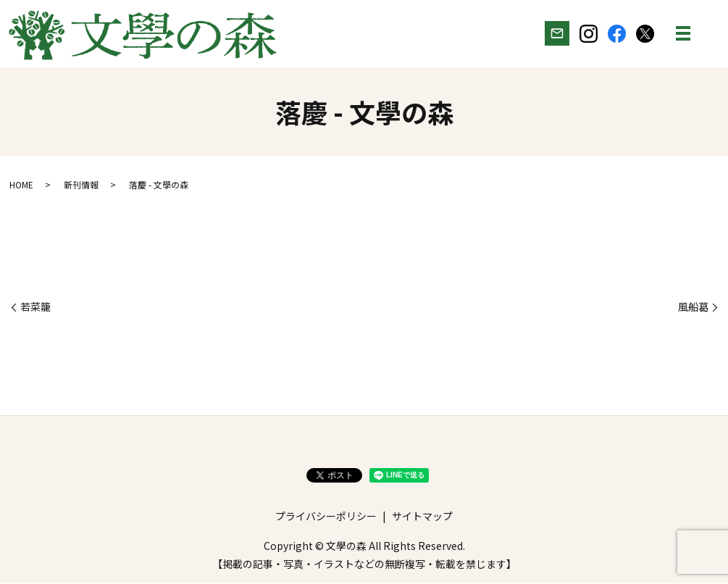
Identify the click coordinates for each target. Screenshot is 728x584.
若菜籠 (35, 308)
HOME (21, 185)
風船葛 (693, 308)
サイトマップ (422, 517)
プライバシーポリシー (326, 517)
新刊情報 (81, 185)
